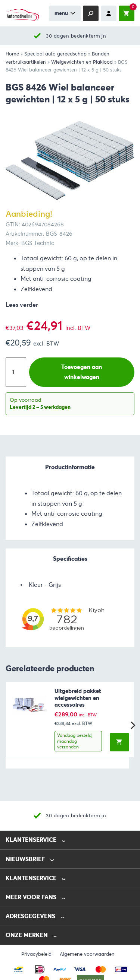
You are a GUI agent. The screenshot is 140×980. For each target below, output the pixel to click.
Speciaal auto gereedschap (55, 54)
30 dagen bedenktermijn (76, 36)
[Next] (132, 725)
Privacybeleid (36, 954)
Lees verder (22, 305)
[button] (119, 742)
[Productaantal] (16, 372)
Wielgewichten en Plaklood (82, 62)
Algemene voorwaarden (87, 954)
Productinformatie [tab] (70, 467)
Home (12, 54)
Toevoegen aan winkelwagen (82, 372)
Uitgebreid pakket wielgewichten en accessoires (78, 698)
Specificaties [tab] (70, 559)
